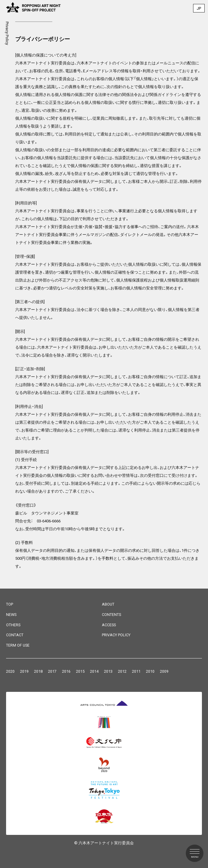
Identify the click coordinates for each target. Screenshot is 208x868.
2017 (52, 671)
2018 (38, 671)
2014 (94, 671)
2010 (150, 671)
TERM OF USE (18, 645)
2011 (136, 671)
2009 (164, 671)
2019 (24, 671)
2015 (80, 671)
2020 (10, 671)
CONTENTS (111, 615)
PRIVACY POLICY (116, 635)
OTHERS (13, 625)
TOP (10, 604)
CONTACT (15, 635)
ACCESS (109, 625)
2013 (108, 671)
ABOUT (108, 604)
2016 (66, 671)
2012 (122, 671)
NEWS (11, 615)
